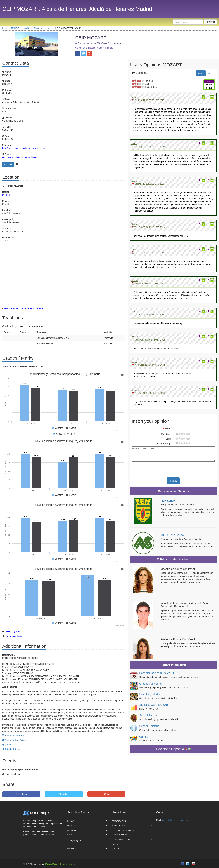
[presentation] (185, 470)
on (133, 81)
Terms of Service (67, 864)
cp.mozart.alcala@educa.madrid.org (19, 157)
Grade (58, 434)
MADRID (6, 195)
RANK (209, 85)
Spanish (71, 849)
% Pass (69, 434)
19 (189, 434)
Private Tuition (119, 821)
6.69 (209, 82)
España (71, 821)
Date (210, 73)
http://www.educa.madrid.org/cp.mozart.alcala (24, 148)
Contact (116, 849)
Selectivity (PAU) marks (123, 830)
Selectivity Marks (14, 631)
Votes (201, 73)
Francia (71, 826)
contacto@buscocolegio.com (175, 820)
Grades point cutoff (15, 636)
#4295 (209, 88)
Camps (144, 737)
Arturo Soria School (172, 535)
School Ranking (149, 715)
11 (184, 434)
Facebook (21, 794)
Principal (8, 164)
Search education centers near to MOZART (24, 308)
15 (187, 434)
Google (106, 794)
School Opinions (149, 726)
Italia (70, 835)
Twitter (64, 794)
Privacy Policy (51, 864)
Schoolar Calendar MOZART (157, 673)
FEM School (168, 501)
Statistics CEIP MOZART (154, 705)
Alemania (72, 830)
